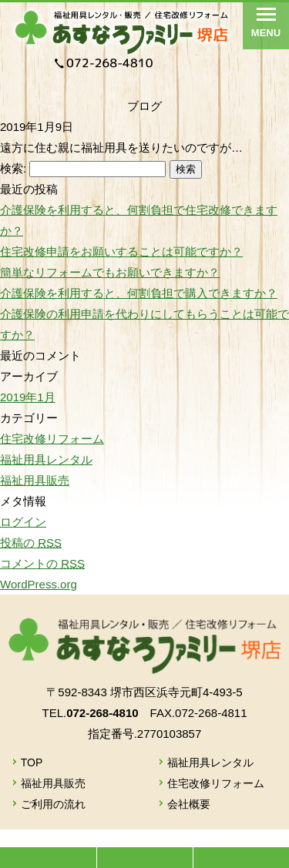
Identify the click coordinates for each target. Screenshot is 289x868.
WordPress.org (39, 584)
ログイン (23, 522)
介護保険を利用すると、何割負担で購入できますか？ (139, 293)
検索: (13, 168)
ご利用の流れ (53, 804)
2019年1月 (28, 397)
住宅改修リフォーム (52, 439)
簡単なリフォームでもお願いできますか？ (110, 272)
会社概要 (189, 804)
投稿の (31, 543)
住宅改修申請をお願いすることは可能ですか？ (121, 251)
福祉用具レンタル (46, 459)
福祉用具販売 (35, 480)
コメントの (42, 563)
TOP (32, 762)
